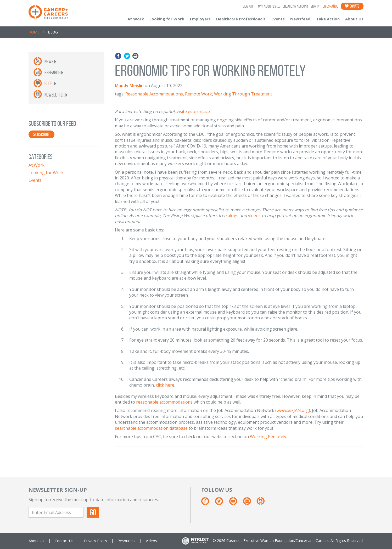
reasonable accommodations (164, 402)
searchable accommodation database (151, 428)
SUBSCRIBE (41, 134)
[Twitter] (222, 503)
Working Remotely (268, 437)
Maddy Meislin (129, 86)
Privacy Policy (96, 541)
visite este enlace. (194, 111)
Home (34, 32)
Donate (352, 6)
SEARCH (248, 6)
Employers (200, 19)
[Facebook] (208, 503)
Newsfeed (300, 19)
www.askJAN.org (293, 410)
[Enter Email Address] (56, 512)
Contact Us (64, 541)
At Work (136, 19)
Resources (126, 541)
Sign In (315, 6)
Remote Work (198, 94)
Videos (151, 541)
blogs (233, 216)
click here (165, 385)
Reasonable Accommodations (154, 94)
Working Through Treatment (243, 94)
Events (278, 19)
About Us (354, 19)
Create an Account (295, 6)
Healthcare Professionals (241, 19)
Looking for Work (167, 19)
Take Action (328, 19)
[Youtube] (236, 503)
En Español (330, 6)
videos (254, 216)
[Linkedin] (250, 503)
